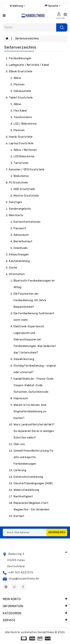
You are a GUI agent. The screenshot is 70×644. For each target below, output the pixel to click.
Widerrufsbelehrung (26, 490)
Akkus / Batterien (25, 150)
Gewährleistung (24, 359)
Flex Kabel (20, 111)
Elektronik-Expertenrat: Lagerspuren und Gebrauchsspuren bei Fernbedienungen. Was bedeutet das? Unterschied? (35, 340)
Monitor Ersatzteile (26, 196)
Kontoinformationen (27, 222)
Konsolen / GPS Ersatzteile (27, 170)
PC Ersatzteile (18, 183)
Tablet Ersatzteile (21, 98)
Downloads (21, 248)
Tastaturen (21, 163)
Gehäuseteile (22, 91)
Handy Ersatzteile (21, 137)
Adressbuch (21, 235)
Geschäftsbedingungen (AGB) (33, 483)
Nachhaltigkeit (23, 496)
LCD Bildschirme (24, 156)
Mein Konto (16, 215)
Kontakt (19, 516)
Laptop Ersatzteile (21, 143)
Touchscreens (23, 117)
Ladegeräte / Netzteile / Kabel (29, 65)
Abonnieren (57, 532)
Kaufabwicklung (19, 261)
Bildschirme (21, 176)
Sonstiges (15, 202)
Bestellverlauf (23, 241)
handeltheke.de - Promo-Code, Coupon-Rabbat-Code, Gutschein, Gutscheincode (34, 385)
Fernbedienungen (20, 58)
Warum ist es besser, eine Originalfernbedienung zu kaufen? (30, 411)
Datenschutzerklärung (28, 477)
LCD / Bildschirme (25, 124)
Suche (13, 268)
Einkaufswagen (19, 255)
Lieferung (20, 470)
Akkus (17, 78)
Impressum (21, 398)
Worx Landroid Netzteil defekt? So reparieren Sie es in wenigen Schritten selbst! (34, 431)
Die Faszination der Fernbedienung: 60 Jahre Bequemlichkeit (30, 300)
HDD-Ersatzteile (24, 189)
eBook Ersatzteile (21, 71)
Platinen (19, 85)
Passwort (20, 228)
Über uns (19, 444)
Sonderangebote (20, 209)
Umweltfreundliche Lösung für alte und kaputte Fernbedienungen (34, 457)
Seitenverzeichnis (27, 39)
